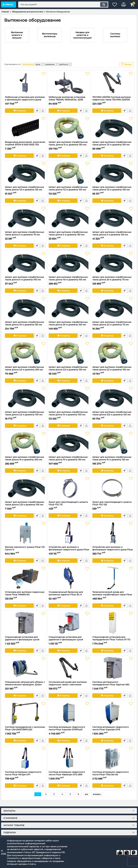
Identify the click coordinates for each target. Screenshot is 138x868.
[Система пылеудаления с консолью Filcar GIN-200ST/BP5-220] (25, 718)
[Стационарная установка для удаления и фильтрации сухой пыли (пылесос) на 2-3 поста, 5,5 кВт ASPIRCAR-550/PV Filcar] (69, 628)
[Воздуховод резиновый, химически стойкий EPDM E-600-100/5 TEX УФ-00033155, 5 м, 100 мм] (25, 133)
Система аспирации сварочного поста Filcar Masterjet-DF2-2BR (69, 779)
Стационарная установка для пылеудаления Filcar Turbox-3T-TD (113, 644)
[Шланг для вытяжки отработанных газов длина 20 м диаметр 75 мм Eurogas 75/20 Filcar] (113, 268)
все (86, 799)
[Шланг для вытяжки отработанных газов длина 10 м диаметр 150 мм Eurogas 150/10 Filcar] (69, 448)
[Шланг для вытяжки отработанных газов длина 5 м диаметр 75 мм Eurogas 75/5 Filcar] (25, 223)
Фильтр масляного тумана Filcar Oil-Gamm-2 (25, 554)
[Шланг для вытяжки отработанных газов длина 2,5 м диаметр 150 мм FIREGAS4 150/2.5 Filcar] (69, 358)
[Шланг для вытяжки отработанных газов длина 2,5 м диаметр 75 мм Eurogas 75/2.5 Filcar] (113, 313)
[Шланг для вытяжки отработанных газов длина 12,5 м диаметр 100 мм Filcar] (113, 403)
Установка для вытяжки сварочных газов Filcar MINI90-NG (25, 599)
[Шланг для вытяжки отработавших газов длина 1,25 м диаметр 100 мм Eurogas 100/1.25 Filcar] (25, 493)
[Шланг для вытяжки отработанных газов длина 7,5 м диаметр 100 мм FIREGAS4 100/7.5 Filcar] (69, 178)
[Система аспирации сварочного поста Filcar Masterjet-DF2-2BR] (69, 763)
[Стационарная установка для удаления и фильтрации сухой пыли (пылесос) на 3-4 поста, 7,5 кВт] (25, 628)
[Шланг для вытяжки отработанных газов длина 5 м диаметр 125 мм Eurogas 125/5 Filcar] (113, 223)
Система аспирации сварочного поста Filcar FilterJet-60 (113, 779)
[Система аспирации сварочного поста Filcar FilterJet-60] (113, 763)
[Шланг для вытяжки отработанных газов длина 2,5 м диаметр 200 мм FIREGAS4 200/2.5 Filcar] (25, 358)
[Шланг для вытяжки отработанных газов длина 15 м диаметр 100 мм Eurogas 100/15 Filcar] (69, 403)
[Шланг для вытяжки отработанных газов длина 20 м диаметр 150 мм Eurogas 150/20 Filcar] (25, 313)
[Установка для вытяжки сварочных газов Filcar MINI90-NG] (25, 583)
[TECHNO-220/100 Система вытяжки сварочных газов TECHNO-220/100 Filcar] (113, 88)
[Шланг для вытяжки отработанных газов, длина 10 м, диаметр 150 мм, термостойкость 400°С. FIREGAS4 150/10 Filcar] (69, 133)
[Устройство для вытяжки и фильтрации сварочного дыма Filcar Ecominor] (113, 538)
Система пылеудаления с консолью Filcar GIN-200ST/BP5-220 (25, 734)
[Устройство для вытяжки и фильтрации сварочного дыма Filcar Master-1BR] (69, 538)
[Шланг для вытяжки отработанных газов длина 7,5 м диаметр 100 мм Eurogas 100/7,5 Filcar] (113, 178)
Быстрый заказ (37, 115)
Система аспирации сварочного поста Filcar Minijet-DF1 (25, 779)
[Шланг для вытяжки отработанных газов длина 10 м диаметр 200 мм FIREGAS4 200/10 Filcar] (25, 448)
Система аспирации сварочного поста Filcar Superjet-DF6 (113, 734)
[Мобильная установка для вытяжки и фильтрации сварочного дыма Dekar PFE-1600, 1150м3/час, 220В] (25, 88)
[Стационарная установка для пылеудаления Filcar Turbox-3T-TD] (113, 628)
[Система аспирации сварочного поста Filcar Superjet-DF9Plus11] (69, 718)
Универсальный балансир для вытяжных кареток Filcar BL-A (69, 599)
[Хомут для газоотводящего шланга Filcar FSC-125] (113, 493)
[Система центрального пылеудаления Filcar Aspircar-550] (113, 673)
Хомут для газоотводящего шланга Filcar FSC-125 (113, 509)
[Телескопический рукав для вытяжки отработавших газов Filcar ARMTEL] (113, 583)
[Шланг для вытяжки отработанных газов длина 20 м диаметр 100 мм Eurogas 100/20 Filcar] (69, 313)
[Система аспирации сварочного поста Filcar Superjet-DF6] (113, 718)
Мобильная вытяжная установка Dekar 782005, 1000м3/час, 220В (69, 104)
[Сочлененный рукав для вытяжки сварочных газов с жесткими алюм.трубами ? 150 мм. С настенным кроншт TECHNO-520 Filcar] (69, 673)
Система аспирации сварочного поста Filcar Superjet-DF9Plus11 (69, 734)
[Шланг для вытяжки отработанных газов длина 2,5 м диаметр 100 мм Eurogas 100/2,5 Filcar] (25, 403)
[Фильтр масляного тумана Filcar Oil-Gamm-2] (25, 538)
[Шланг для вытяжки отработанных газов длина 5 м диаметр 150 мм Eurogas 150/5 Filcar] (69, 223)
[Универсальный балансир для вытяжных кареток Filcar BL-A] (69, 583)
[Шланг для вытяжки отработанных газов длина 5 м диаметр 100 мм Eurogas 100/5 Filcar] (25, 268)
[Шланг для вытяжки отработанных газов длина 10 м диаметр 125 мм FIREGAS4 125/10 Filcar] (113, 448)
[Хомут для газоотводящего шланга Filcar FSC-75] (69, 493)
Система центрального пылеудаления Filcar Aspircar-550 (113, 689)
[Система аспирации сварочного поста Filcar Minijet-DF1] (25, 763)
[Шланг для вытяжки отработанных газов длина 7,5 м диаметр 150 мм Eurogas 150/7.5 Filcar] (113, 133)
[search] (61, 5)
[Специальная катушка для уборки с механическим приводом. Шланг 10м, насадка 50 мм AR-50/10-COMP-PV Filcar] (25, 673)
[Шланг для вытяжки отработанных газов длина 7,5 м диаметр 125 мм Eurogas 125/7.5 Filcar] (25, 178)
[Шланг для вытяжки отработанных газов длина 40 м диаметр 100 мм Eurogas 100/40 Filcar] (69, 268)
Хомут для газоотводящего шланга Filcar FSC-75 (69, 509)
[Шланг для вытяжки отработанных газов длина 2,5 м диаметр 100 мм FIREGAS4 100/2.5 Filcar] (113, 358)
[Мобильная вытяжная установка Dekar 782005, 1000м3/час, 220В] (69, 88)
